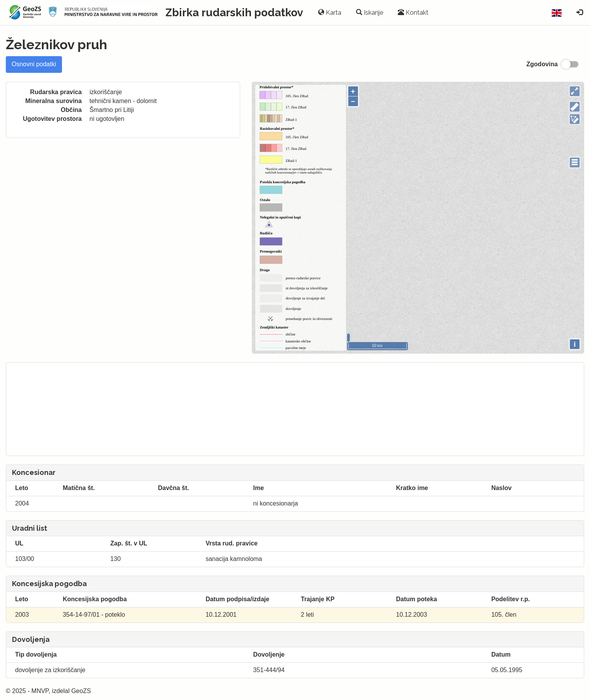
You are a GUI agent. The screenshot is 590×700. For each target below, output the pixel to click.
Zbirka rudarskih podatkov (234, 13)
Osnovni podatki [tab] (34, 64)
